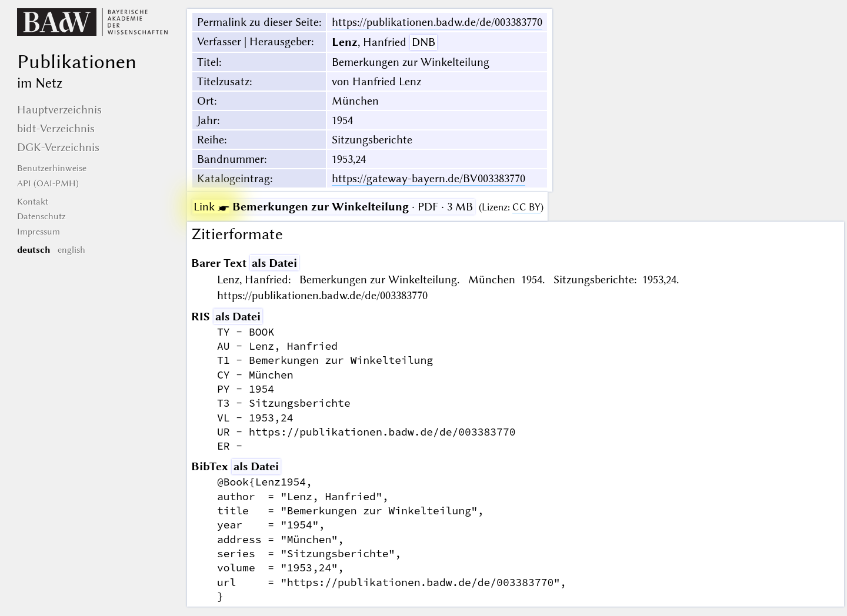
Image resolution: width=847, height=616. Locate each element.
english (71, 250)
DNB (423, 42)
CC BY (526, 207)
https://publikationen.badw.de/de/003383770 (437, 22)
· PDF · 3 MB (333, 207)
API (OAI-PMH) (48, 183)
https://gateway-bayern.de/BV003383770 (428, 178)
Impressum (39, 232)
